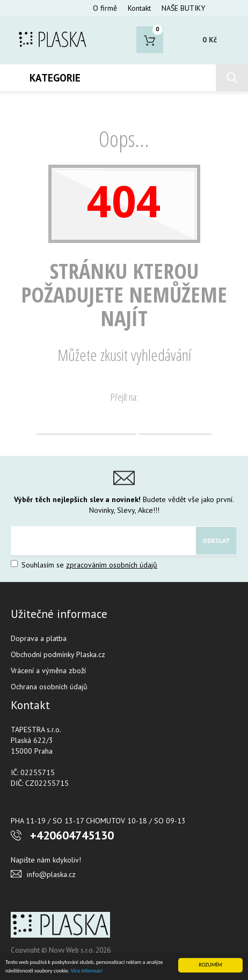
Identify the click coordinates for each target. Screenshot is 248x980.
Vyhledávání (175, 422)
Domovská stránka (86, 422)
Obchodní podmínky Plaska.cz (58, 654)
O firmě (105, 8)
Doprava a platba (39, 638)
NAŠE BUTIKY (183, 8)
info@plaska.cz (51, 874)
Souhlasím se (84, 565)
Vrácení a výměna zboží (48, 670)
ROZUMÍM (210, 965)
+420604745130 (72, 835)
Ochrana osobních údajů (49, 687)
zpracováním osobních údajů (112, 565)
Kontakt (139, 8)
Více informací (87, 971)
